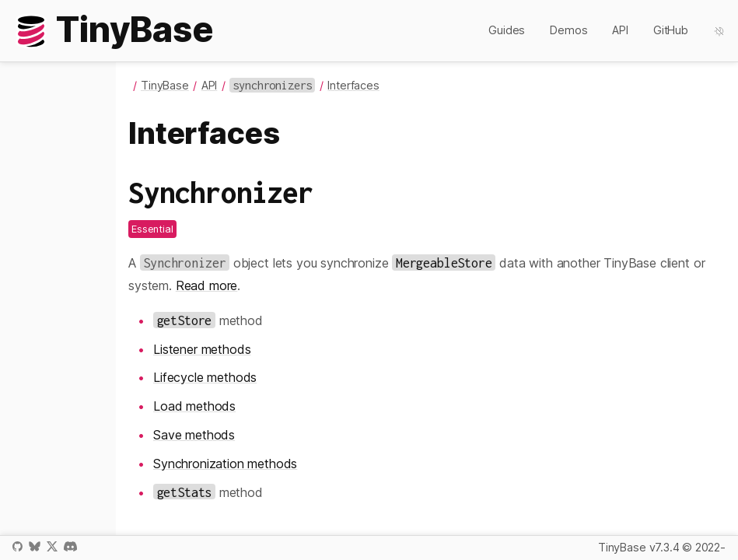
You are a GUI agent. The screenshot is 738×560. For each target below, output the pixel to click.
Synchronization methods (225, 464)
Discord (70, 546)
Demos (568, 30)
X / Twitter (52, 546)
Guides (507, 30)
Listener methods (202, 349)
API (620, 30)
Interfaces (353, 85)
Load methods (194, 406)
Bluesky (34, 546)
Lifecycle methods (205, 377)
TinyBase (165, 85)
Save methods (194, 435)
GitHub (671, 30)
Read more (207, 285)
